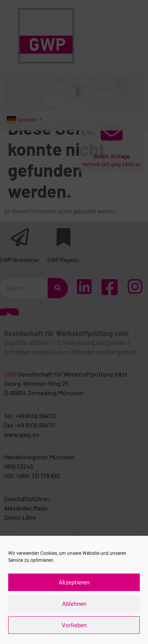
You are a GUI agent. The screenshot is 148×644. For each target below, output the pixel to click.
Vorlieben (74, 625)
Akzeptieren (74, 582)
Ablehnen (74, 604)
